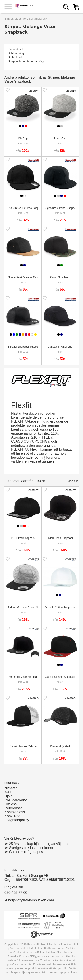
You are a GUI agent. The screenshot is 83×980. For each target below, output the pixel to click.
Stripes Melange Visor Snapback (26, 19)
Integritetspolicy (17, 820)
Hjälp (8, 796)
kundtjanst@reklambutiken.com (29, 900)
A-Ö (8, 792)
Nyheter (11, 788)
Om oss (11, 804)
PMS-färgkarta (16, 800)
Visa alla (73, 481)
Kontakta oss (15, 812)
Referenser (13, 808)
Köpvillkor (12, 816)
